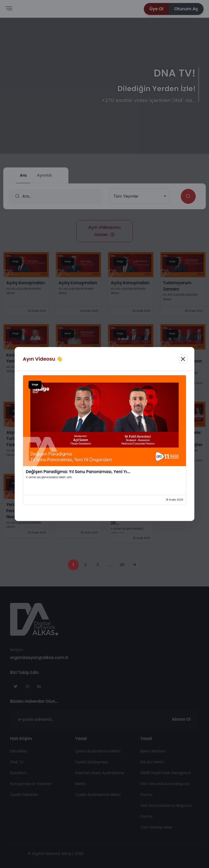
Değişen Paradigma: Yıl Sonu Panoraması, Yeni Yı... (78, 472)
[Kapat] (183, 359)
